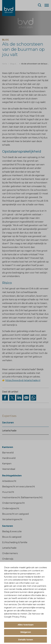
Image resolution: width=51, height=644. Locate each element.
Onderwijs (8, 559)
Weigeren (26, 632)
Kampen (7, 464)
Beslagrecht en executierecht (19, 487)
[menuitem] (5, 64)
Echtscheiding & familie (15, 542)
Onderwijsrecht (11, 508)
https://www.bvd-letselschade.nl (23, 380)
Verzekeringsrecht (12, 519)
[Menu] (47, 5)
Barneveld (8, 453)
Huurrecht (8, 492)
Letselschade (9, 431)
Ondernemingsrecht (13, 503)
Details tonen (26, 640)
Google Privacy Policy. (15, 617)
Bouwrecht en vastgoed (15, 514)
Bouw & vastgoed (12, 537)
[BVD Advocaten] (9, 8)
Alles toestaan (26, 625)
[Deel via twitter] (12, 398)
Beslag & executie (12, 531)
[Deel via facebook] (5, 398)
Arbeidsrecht (9, 481)
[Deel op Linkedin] (19, 398)
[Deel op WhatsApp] (33, 398)
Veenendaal (9, 469)
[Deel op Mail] (26, 398)
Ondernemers (10, 553)
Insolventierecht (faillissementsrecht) (22, 498)
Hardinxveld (9, 458)
